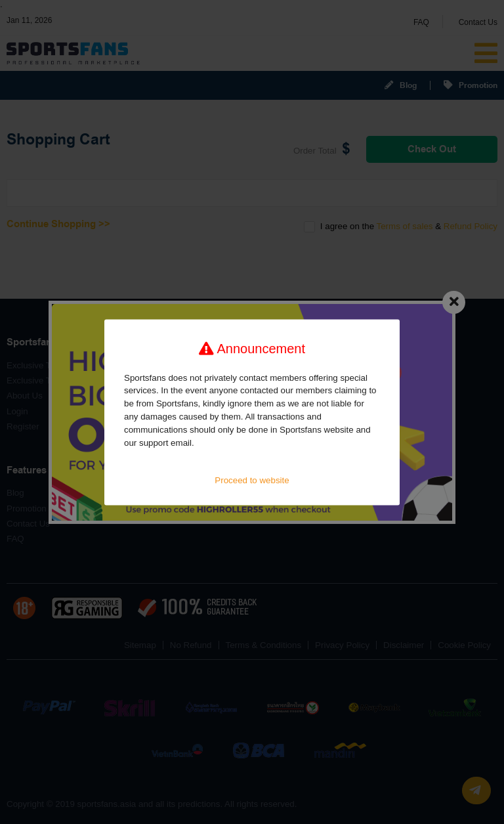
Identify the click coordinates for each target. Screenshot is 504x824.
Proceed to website (252, 481)
